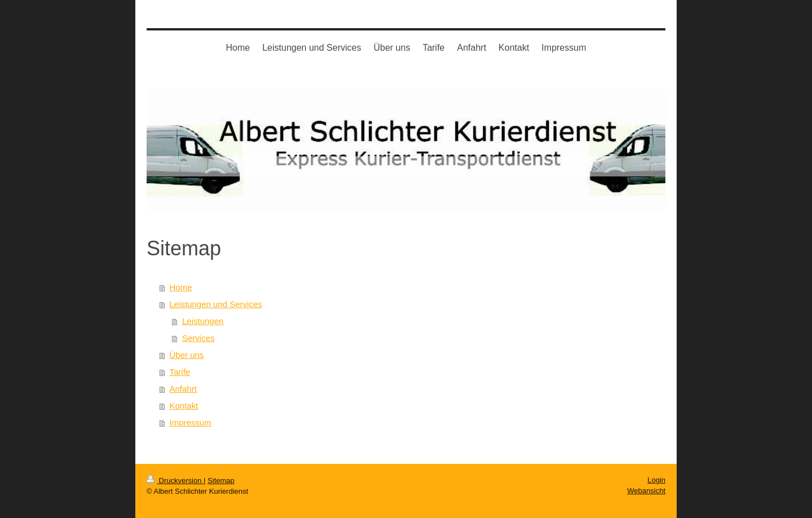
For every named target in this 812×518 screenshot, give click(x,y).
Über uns (187, 355)
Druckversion (175, 481)
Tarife (180, 372)
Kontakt (184, 406)
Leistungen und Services (216, 304)
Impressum (191, 422)
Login (656, 480)
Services (198, 338)
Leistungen (203, 321)
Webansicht (646, 491)
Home (181, 287)
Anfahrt (183, 389)
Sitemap (221, 481)
